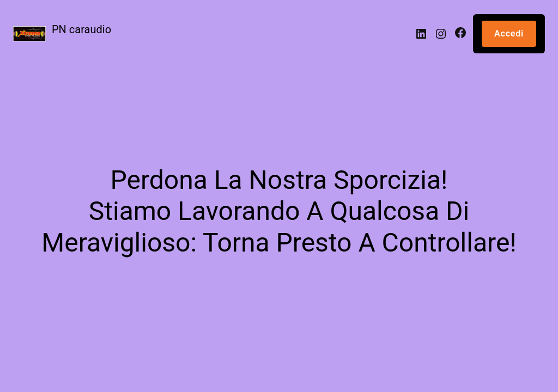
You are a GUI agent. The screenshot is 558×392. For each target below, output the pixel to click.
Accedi (509, 33)
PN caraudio (81, 29)
